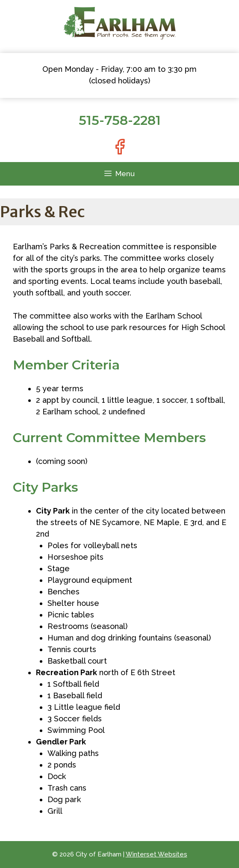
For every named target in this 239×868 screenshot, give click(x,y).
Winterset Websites (156, 854)
